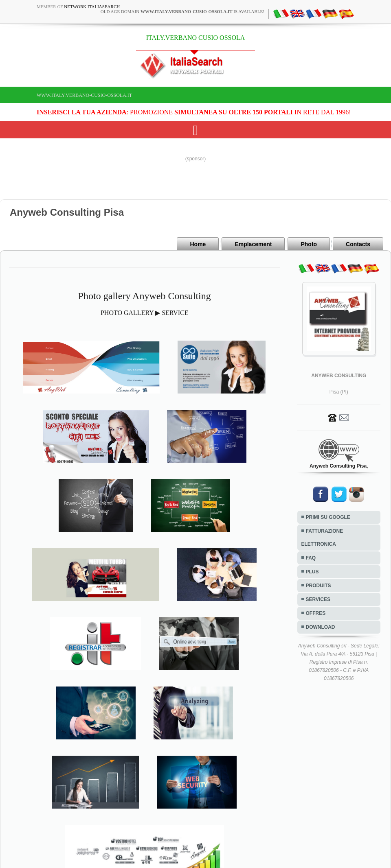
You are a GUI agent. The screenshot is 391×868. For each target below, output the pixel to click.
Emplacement (253, 244)
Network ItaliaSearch (92, 7)
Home (198, 244)
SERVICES (318, 599)
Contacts (358, 244)
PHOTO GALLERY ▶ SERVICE (145, 313)
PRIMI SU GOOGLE (328, 517)
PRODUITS (319, 586)
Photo (309, 244)
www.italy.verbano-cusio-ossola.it (84, 95)
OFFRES (316, 613)
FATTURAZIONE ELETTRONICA (322, 538)
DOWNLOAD (321, 627)
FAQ (311, 558)
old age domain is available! (182, 11)
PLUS (312, 572)
